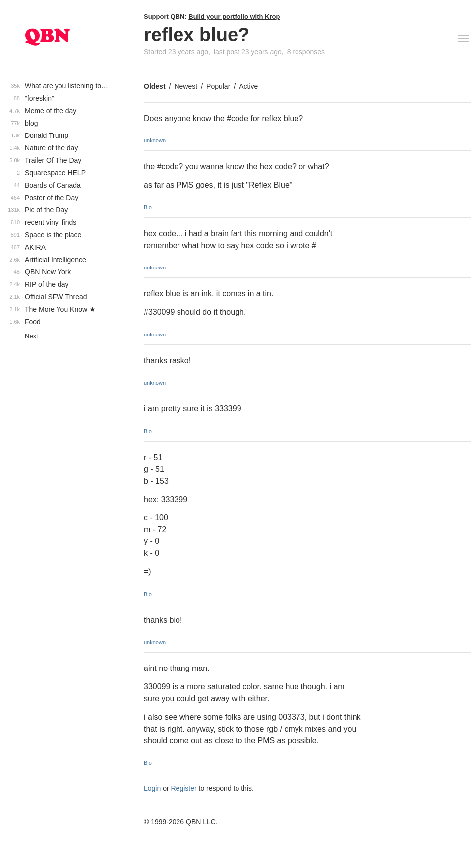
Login (152, 788)
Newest (186, 86)
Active (248, 86)
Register (184, 788)
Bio (148, 207)
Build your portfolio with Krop (234, 17)
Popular (218, 86)
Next (31, 336)
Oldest (155, 86)
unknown (155, 140)
